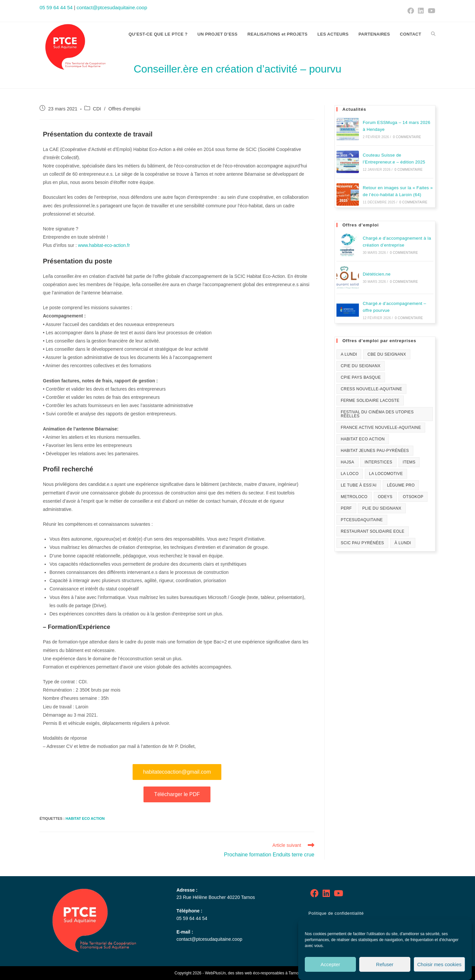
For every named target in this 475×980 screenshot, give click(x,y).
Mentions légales (326, 925)
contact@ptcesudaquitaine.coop (112, 7)
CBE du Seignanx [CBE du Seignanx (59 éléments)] (387, 354)
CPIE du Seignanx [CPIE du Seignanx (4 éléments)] (361, 366)
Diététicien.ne (377, 274)
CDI (97, 109)
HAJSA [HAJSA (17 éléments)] (348, 462)
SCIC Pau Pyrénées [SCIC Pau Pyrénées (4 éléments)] (362, 543)
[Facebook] (315, 893)
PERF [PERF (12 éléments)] (346, 508)
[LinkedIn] (326, 893)
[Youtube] (338, 893)
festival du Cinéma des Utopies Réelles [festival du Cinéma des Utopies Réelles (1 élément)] (377, 414)
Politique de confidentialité (336, 913)
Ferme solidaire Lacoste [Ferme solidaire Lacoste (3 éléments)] (370, 401)
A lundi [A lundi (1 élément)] (349, 354)
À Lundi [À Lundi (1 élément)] (403, 543)
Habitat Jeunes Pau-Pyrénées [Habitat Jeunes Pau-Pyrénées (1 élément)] (375, 451)
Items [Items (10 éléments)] (409, 462)
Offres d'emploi (125, 109)
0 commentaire (407, 137)
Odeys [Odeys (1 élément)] (385, 497)
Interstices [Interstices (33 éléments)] (378, 462)
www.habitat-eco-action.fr (104, 245)
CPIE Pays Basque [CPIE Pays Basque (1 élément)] (361, 377)
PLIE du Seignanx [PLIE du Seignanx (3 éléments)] (382, 508)
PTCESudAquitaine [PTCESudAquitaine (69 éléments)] (362, 520)
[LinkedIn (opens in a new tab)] (421, 11)
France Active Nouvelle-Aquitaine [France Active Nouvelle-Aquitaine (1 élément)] (381, 428)
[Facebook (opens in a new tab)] (411, 11)
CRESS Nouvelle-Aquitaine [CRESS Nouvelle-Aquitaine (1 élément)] (371, 389)
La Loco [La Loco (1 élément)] (350, 474)
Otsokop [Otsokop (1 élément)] (413, 497)
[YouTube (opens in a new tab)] (431, 11)
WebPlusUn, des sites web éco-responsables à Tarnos (253, 973)
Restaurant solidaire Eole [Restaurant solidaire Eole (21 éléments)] (373, 531)
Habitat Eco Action (85, 818)
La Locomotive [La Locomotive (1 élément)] (386, 474)
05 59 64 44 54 (56, 7)
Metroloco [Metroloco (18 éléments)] (354, 497)
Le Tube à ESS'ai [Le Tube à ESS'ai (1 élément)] (359, 485)
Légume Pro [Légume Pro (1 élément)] (401, 485)
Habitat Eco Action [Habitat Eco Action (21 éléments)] (363, 439)
